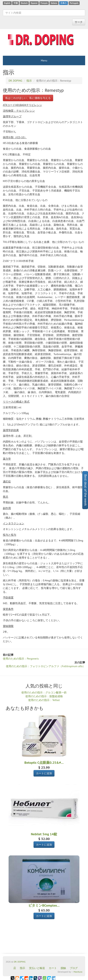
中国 (16, 3)
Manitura (78, 972)
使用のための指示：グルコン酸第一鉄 (44, 692)
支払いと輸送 (37, 968)
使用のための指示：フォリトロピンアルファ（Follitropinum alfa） (46, 666)
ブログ (74, 968)
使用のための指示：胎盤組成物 (44, 696)
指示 (22, 968)
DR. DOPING (20, 962)
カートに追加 (44, 773)
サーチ (79, 22)
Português (74, 3)
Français (44, 3)
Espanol (34, 3)
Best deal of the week (86, 490)
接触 (63, 968)
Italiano (54, 3)
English (7, 3)
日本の (64, 3)
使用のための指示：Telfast (44, 700)
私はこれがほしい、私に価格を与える (28, 98)
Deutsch (24, 3)
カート (53, 968)
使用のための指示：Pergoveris (21, 659)
